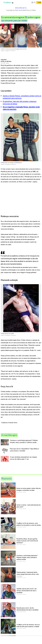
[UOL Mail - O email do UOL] (32, 2)
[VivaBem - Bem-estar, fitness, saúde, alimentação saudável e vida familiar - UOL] (7, 2)
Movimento (21, 8)
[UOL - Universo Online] (13, 3)
